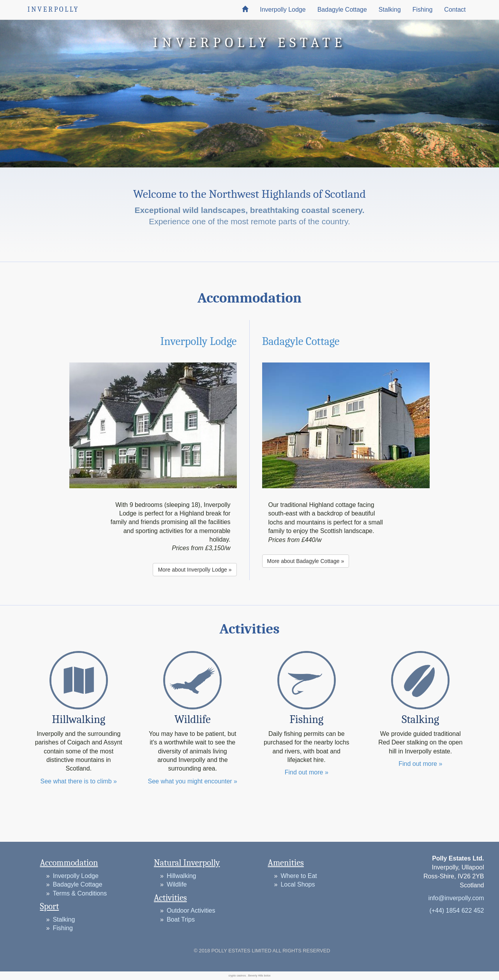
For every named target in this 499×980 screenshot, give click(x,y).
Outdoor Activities (191, 911)
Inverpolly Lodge (283, 10)
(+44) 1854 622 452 (457, 911)
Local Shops (298, 884)
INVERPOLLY (54, 10)
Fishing (423, 10)
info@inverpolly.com (456, 898)
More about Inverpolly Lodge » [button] (195, 570)
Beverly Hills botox (259, 976)
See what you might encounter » (193, 781)
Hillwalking (182, 876)
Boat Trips (181, 919)
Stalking (390, 10)
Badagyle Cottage (342, 10)
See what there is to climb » (78, 781)
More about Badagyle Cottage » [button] (306, 561)
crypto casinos (237, 976)
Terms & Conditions (80, 893)
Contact (455, 10)
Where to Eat (299, 876)
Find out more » (307, 772)
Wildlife (177, 884)
